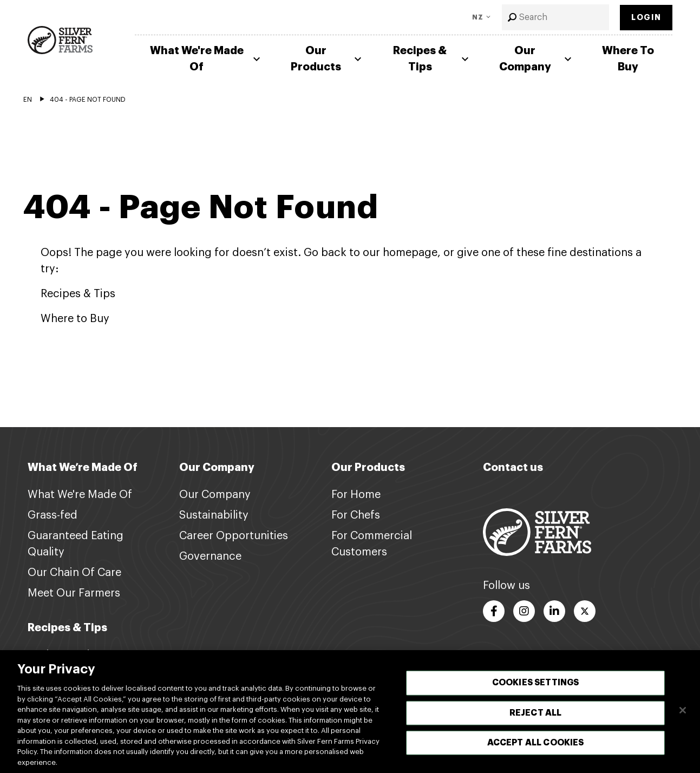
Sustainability (214, 515)
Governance (210, 556)
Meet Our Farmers (74, 593)
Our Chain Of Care (74, 573)
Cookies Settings (536, 690)
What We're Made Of (207, 59)
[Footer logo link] (537, 532)
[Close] (683, 718)
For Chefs (356, 515)
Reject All (536, 720)
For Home (356, 495)
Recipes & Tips (432, 59)
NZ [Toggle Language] (478, 17)
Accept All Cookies (536, 750)
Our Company (537, 59)
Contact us (513, 467)
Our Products (328, 59)
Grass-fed (53, 515)
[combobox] (556, 17)
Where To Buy (628, 59)
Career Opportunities (234, 536)
